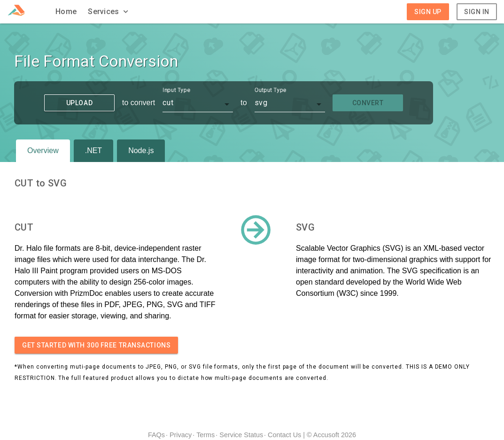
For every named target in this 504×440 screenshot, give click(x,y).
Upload (79, 103)
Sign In (477, 12)
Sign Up (428, 12)
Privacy (181, 435)
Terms (205, 435)
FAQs (156, 435)
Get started (96, 345)
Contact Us (284, 435)
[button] (109, 12)
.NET (93, 151)
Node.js (141, 151)
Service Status (241, 435)
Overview (43, 151)
